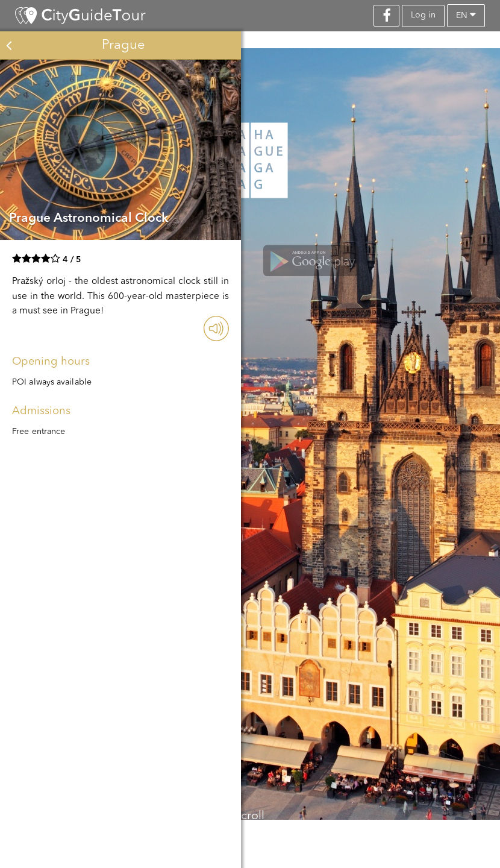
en (466, 15)
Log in (423, 15)
